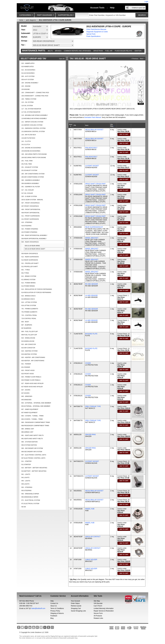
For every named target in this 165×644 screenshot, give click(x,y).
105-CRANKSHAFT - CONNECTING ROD (35, 96)
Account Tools (97, 8)
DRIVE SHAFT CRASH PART (95, 184)
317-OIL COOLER (27, 193)
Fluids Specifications (93, 36)
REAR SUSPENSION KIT (94, 227)
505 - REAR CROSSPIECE (30, 242)
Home (21, 20)
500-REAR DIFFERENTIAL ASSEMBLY (34, 239)
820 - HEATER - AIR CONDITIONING (33, 357)
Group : (25, 41)
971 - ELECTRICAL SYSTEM (31, 500)
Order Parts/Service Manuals (96, 29)
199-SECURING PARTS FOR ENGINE (34, 157)
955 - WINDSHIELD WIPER (30, 494)
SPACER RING (90, 435)
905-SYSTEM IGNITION (29, 445)
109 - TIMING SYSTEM (29, 99)
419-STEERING (26, 226)
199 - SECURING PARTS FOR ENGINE (34, 154)
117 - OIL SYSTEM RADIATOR (31, 109)
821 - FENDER (26, 364)
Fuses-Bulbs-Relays (123, 51)
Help (112, 8)
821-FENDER (26, 367)
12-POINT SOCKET (92, 166)
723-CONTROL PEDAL (29, 318)
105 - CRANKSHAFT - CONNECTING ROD (35, 93)
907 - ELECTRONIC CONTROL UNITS (34, 455)
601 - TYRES (26, 270)
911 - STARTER (26, 461)
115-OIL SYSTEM (27, 106)
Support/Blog (66, 16)
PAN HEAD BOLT (91, 148)
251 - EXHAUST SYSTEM (30, 167)
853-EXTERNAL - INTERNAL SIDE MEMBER (36, 406)
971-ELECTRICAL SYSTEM (30, 504)
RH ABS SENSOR (92, 284)
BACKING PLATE (91, 334)
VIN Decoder (98, 603)
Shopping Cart (76, 608)
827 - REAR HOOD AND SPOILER (32, 383)
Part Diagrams (45, 16)
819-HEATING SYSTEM (29, 354)
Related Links (98, 618)
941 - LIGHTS (26, 474)
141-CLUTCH (26, 144)
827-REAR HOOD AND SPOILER (32, 387)
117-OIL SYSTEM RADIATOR (31, 112)
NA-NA (24, 507)
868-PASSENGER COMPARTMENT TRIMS (35, 426)
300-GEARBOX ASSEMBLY (30, 183)
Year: (23, 30)
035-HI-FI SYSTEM (28, 80)
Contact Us (54, 603)
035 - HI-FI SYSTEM (28, 76)
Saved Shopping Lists (78, 611)
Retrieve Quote (76, 606)
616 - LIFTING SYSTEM (29, 302)
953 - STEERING (27, 487)
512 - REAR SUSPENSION (30, 257)
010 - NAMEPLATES (28, 63)
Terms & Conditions (57, 608)
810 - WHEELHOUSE (28, 338)
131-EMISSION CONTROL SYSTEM (33, 131)
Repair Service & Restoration (104, 611)
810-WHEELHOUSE (28, 341)
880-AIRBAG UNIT (27, 432)
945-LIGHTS (25, 484)
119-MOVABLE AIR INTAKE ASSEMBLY (34, 118)
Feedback (54, 616)
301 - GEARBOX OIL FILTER (31, 187)
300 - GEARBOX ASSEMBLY (31, 180)
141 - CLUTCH (26, 141)
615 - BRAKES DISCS (28, 296)
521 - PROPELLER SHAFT (30, 263)
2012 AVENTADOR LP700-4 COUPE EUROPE (55, 20)
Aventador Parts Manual (93, 117)
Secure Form (98, 613)
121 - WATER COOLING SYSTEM (32, 122)
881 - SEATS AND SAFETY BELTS (32, 435)
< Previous (135, 59)
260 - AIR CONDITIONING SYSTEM (33, 174)
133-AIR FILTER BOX (28, 138)
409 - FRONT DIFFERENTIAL (31, 209)
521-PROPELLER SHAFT (30, 267)
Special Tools (91, 34)
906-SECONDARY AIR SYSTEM (32, 452)
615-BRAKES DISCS (28, 299)
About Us (54, 606)
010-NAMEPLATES (28, 67)
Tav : (23, 45)
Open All (62, 59)
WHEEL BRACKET (92, 238)
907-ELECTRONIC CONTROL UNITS (33, 458)
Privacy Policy (55, 611)
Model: (24, 26)
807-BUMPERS (26, 328)
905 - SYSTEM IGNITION (29, 442)
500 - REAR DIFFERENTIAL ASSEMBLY (34, 235)
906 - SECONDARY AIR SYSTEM (32, 448)
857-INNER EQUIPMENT (29, 413)
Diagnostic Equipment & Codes (97, 32)
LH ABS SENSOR (91, 296)
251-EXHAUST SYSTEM (29, 170)
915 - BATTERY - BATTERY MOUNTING (34, 468)
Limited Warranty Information (104, 608)
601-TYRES (25, 273)
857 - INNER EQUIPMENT (30, 409)
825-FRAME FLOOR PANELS (31, 380)
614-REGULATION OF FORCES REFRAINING (36, 292)
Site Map (97, 601)
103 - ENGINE (26, 86)
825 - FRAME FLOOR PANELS (31, 377)
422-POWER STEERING (29, 232)
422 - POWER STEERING (30, 229)
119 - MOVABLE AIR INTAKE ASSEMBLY (35, 115)
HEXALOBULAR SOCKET (94, 130)
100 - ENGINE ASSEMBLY (30, 83)
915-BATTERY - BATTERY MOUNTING (34, 471)
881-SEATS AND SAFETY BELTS (32, 439)
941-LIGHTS (25, 477)
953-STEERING (26, 491)
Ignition (138, 51)
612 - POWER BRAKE (28, 283)
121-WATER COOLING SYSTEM (32, 125)
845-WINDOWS (26, 400)
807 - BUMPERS (27, 325)
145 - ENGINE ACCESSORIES (31, 148)
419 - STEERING (27, 222)
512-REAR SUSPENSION (30, 260)
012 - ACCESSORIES (28, 70)
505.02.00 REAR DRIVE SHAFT (35, 249)
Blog (52, 618)
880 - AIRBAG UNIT (28, 429)
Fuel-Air (109, 51)
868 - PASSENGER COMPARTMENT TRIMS (36, 422)
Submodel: (26, 33)
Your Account (75, 601)
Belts (50, 51)
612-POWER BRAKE (28, 286)
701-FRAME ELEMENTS (29, 312)
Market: (24, 37)
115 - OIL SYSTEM (27, 102)
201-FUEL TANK (27, 164)
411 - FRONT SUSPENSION (30, 216)
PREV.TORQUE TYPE (93, 406)
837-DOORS (25, 393)
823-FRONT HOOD (28, 374)
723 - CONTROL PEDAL (29, 315)
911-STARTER (26, 464)
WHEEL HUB (90, 509)
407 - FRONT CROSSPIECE (30, 203)
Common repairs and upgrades (77, 51)
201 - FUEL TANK (27, 161)
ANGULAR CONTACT (93, 537)
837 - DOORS (26, 390)
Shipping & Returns (57, 613)
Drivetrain (98, 51)
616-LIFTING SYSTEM (29, 305)
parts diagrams (31, 20)
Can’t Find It (98, 606)
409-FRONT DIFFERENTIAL (30, 213)
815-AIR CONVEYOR (28, 348)
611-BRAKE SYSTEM (28, 280)
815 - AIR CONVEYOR (29, 344)
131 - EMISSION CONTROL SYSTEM (33, 128)
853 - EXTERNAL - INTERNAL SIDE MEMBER (36, 403)
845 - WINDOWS (27, 396)
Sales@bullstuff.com (38, 608)
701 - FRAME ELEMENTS (30, 309)
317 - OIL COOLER (28, 190)
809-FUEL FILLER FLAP (29, 335)
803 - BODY (25, 322)
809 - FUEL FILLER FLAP (30, 331)
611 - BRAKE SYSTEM (29, 276)
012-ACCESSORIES (28, 73)
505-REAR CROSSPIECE (30, 254)
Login (146, 2)
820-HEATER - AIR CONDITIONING (33, 361)
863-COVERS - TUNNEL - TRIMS (32, 419)
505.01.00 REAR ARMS (32, 246)
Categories (26, 16)
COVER (88, 363)
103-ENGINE (26, 89)
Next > (142, 59)
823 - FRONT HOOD (28, 370)
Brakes (58, 51)
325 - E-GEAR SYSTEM (29, 196)
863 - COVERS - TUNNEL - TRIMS (32, 416)
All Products (98, 616)
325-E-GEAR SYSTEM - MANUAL (32, 200)
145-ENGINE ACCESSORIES (31, 151)
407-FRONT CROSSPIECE (30, 206)
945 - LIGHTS (26, 481)
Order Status (75, 603)
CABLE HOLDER (91, 560)
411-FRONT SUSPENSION (30, 219)
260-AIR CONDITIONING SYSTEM (33, 177)
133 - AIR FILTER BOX (29, 135)
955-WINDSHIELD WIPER (30, 497)
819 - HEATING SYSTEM (29, 351)
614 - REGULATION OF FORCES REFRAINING (37, 289)
